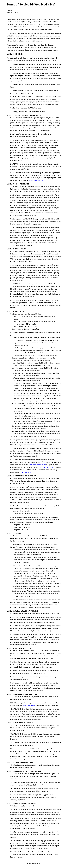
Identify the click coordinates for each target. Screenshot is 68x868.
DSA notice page (25, 472)
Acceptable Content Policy (37, 465)
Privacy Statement (29, 705)
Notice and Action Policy (36, 180)
